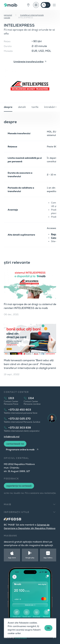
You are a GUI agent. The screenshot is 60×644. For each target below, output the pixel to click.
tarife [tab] (35, 107)
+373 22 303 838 (20, 428)
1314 (31, 398)
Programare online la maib (20, 450)
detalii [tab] (22, 107)
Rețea (7, 41)
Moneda (8, 51)
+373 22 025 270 (20, 419)
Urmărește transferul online (28, 62)
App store (12, 558)
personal (8, 15)
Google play (30, 558)
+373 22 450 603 (20, 410)
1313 (11, 398)
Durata (8, 46)
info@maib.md (12, 437)
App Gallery (48, 558)
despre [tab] (8, 107)
